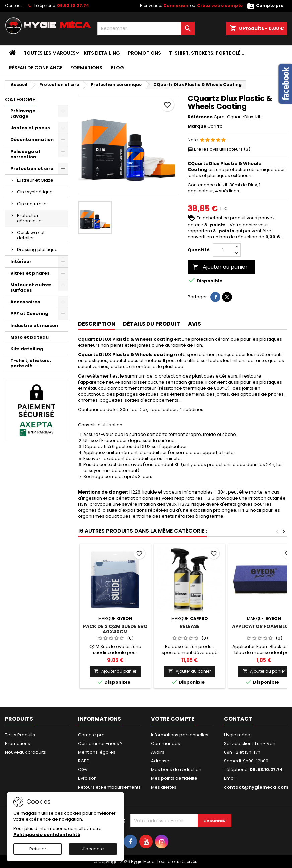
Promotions (144, 53)
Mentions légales (97, 752)
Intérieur (21, 261)
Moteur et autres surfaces (31, 287)
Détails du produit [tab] (152, 324)
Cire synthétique (35, 192)
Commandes (166, 743)
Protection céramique (29, 218)
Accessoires (25, 302)
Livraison (87, 778)
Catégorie (20, 99)
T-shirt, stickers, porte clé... (207, 53)
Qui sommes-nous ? (100, 743)
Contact (14, 6)
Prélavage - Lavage (25, 113)
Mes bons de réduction (176, 770)
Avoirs (158, 752)
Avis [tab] (194, 324)
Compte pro (91, 735)
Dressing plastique (37, 250)
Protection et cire (32, 168)
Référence (200, 117)
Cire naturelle (32, 204)
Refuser (38, 849)
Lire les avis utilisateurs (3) (219, 149)
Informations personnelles (180, 735)
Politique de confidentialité (47, 835)
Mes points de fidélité (174, 778)
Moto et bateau (29, 337)
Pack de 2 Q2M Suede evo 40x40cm (115, 629)
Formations (86, 68)
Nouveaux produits (25, 752)
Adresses (161, 761)
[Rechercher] (146, 28)
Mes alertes (164, 787)
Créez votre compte (220, 6)
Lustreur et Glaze (35, 180)
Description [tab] (97, 324)
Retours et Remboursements (109, 787)
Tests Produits (20, 735)
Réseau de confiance (36, 68)
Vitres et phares (30, 273)
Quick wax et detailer (31, 235)
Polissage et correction (25, 154)
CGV (83, 770)
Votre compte (173, 719)
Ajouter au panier (220, 267)
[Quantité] (223, 250)
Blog (117, 68)
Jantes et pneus (30, 128)
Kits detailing (102, 53)
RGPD (84, 761)
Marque (197, 126)
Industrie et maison (34, 325)
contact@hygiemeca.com (256, 787)
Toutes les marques (50, 53)
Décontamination (32, 140)
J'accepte (93, 849)
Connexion (176, 6)
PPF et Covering (29, 314)
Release (190, 626)
